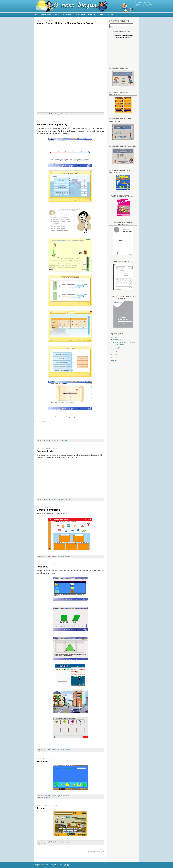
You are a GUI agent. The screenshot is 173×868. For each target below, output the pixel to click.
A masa (41, 808)
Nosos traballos (88, 15)
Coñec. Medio (47, 15)
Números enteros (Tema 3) (52, 125)
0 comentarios (65, 114)
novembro (116, 340)
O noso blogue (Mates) (51, 865)
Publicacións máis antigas (95, 852)
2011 (113, 357)
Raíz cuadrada (45, 451)
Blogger (68, 865)
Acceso (111, 15)
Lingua (57, 15)
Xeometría (42, 761)
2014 (113, 352)
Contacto (102, 15)
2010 (113, 360)
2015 (113, 337)
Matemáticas (47, 751)
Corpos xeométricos (48, 510)
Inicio (37, 15)
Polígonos (42, 567)
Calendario (67, 15)
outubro (115, 348)
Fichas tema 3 (41, 422)
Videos (76, 15)
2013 (113, 354)
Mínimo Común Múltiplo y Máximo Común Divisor (65, 23)
